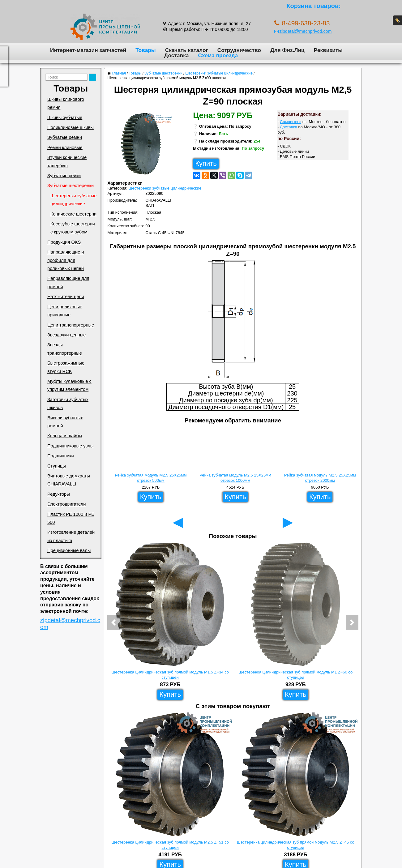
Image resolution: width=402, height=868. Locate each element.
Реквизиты (328, 50)
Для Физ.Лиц (287, 50)
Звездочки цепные (67, 335)
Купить (206, 163)
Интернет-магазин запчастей (88, 50)
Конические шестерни (73, 214)
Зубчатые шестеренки (71, 186)
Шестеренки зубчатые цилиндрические (74, 200)
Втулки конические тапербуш (67, 161)
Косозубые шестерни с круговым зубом (73, 228)
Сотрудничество (239, 50)
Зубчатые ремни (65, 137)
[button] (113, 622)
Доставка (177, 55)
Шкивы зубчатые (65, 118)
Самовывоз (291, 122)
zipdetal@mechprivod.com (303, 31)
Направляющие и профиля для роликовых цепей (66, 260)
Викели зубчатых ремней (65, 422)
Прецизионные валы (69, 550)
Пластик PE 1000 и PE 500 (71, 518)
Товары (146, 50)
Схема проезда (218, 55)
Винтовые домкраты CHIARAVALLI (69, 480)
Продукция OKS (64, 242)
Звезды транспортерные (65, 349)
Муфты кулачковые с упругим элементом (69, 385)
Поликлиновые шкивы (71, 127)
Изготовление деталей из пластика (71, 536)
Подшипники (61, 456)
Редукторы (59, 494)
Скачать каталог (187, 50)
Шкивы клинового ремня (66, 103)
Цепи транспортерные (71, 325)
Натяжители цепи (66, 297)
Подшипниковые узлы (70, 446)
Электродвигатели (66, 504)
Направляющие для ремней (68, 282)
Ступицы (57, 466)
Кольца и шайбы (65, 436)
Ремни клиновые (65, 148)
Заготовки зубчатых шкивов (68, 404)
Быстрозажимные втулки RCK (66, 367)
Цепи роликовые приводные (65, 311)
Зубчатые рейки (64, 176)
